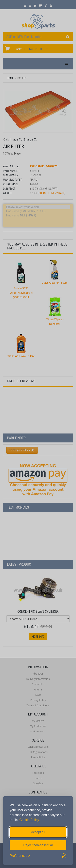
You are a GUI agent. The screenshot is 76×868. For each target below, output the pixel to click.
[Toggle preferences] (20, 856)
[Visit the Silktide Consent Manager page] (64, 856)
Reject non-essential (38, 845)
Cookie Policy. (30, 820)
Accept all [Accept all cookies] (38, 832)
